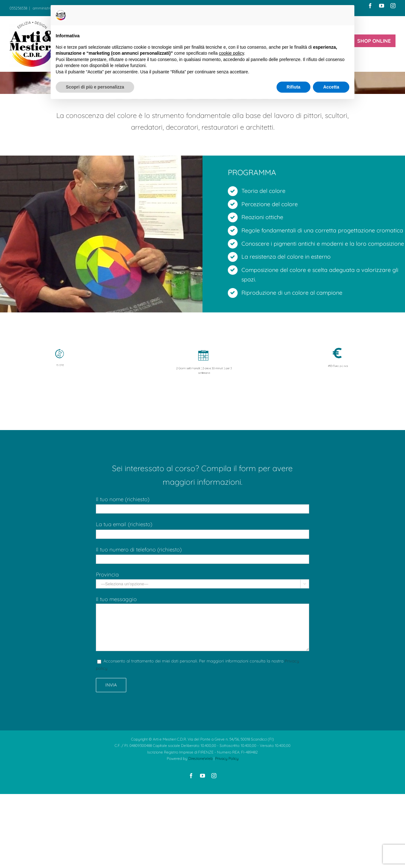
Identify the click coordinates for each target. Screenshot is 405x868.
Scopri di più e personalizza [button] (95, 87)
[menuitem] (374, 41)
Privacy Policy (227, 758)
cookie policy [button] (231, 53)
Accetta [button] (331, 87)
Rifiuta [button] (294, 87)
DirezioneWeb (200, 758)
